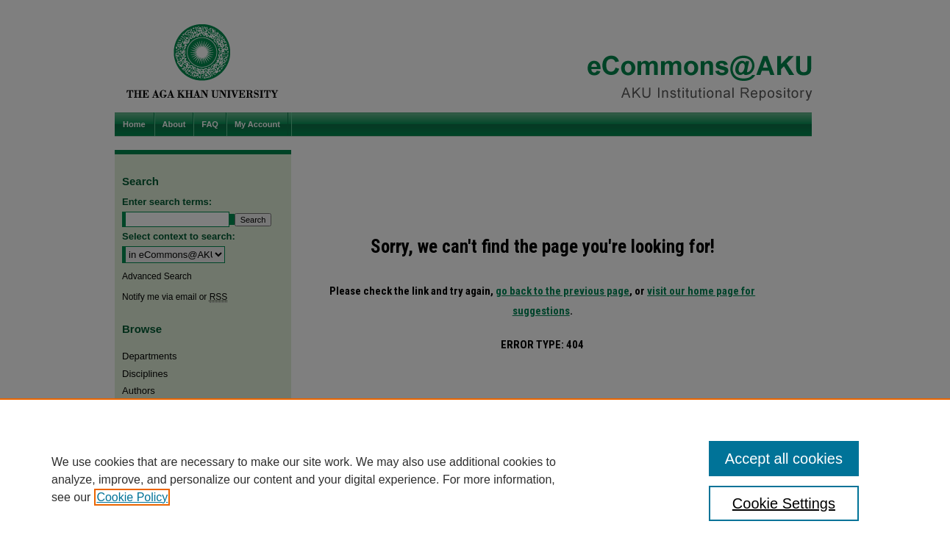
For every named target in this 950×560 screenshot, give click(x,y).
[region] (475, 479)
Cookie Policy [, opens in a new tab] (132, 497)
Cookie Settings (784, 503)
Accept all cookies (784, 459)
